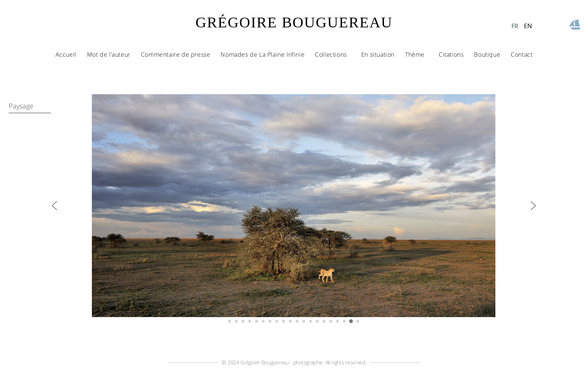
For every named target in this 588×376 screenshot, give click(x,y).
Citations (451, 54)
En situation (378, 54)
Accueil (66, 54)
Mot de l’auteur (109, 54)
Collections (333, 54)
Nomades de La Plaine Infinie (262, 54)
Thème (417, 54)
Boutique (487, 54)
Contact (522, 54)
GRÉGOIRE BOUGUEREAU (294, 22)
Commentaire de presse (176, 54)
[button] (54, 206)
